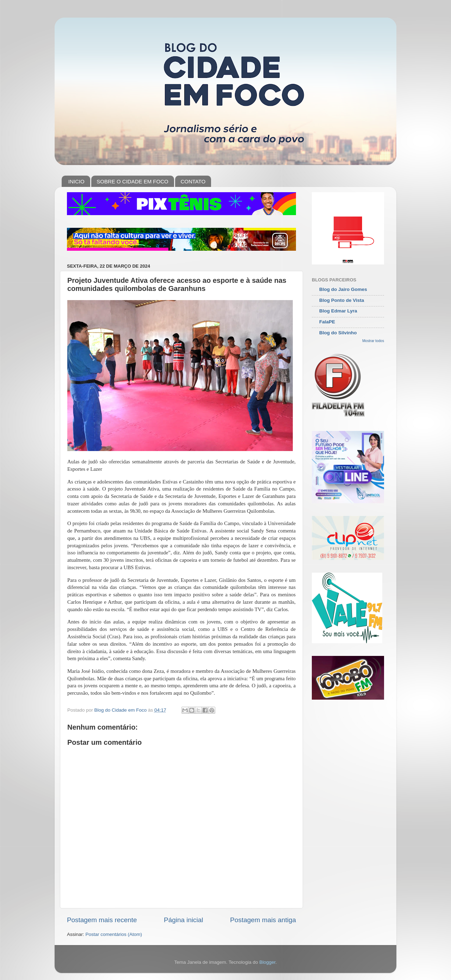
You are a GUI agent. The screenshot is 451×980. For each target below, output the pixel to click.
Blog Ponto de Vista (342, 300)
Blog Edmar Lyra (338, 311)
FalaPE (327, 322)
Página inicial (183, 920)
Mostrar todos (373, 341)
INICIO (76, 181)
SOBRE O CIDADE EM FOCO (132, 181)
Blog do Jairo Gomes (343, 289)
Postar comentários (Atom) (114, 934)
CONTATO (193, 181)
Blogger (267, 962)
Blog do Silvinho (338, 333)
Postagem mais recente (102, 920)
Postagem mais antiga (263, 920)
